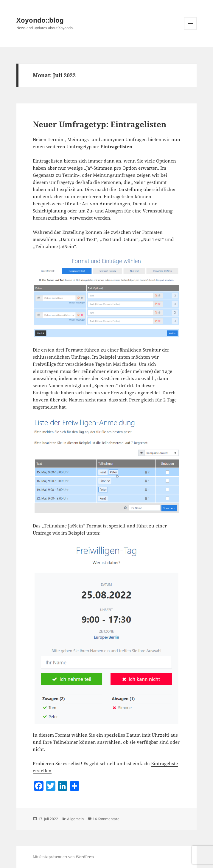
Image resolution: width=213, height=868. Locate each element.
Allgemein (75, 819)
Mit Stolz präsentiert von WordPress (63, 857)
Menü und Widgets (191, 30)
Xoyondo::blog (40, 20)
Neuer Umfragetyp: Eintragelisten (99, 124)
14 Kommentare (106, 819)
